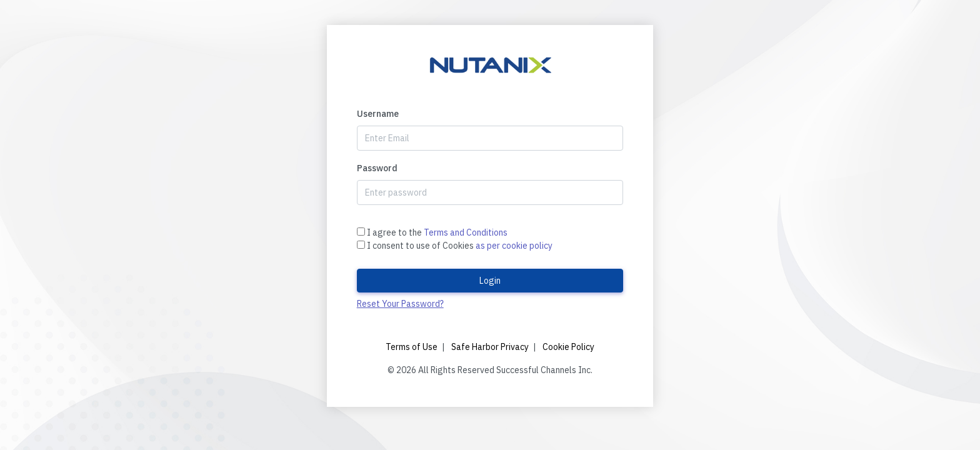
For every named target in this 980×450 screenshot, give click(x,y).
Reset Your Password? (400, 304)
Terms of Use (412, 347)
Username (378, 114)
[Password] (490, 192)
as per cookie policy (514, 246)
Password (377, 168)
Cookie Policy (568, 347)
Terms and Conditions (466, 232)
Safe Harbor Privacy (490, 347)
